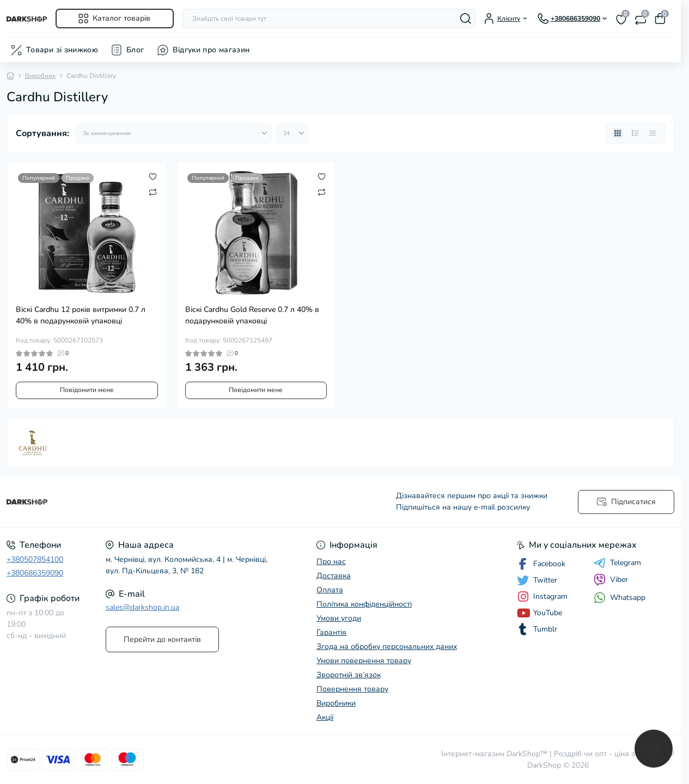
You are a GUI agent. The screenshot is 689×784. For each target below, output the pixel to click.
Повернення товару (352, 689)
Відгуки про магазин (211, 50)
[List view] (635, 133)
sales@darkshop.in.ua (142, 607)
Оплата (330, 590)
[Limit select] (292, 133)
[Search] (466, 19)
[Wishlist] (153, 176)
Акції (325, 717)
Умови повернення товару (364, 661)
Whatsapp (620, 598)
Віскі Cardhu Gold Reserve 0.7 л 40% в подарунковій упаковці (252, 315)
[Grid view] (618, 133)
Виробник (40, 76)
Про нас (331, 562)
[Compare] (153, 192)
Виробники (336, 703)
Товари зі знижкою (62, 50)
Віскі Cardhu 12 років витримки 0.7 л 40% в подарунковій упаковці (81, 315)
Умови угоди (339, 618)
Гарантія (331, 632)
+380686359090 (35, 573)
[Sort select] (174, 133)
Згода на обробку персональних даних (387, 647)
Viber (611, 580)
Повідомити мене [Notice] (87, 390)
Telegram (617, 563)
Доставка (334, 576)
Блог (135, 50)
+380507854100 (35, 559)
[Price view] (653, 133)
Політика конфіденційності (364, 604)
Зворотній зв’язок (349, 675)
